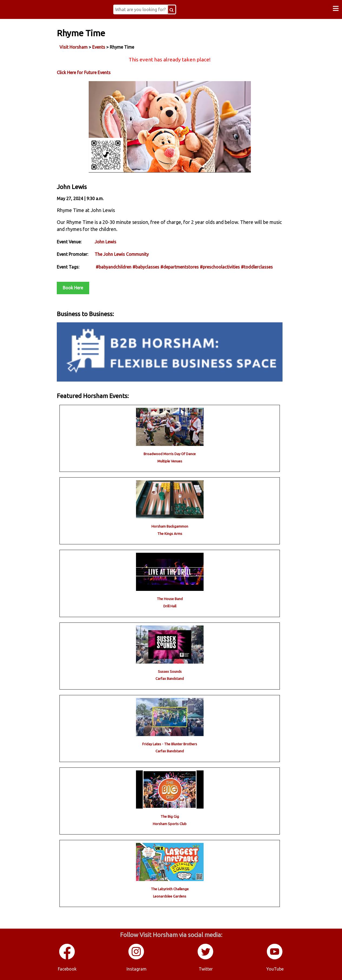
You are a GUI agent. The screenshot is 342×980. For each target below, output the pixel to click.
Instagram (137, 969)
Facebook (67, 969)
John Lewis (105, 242)
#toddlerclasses (257, 267)
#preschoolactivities (220, 267)
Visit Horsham (74, 47)
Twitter (206, 969)
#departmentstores (180, 267)
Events (99, 47)
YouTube (275, 969)
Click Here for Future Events (84, 72)
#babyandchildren (114, 267)
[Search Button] (172, 9)
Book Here (73, 288)
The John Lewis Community (122, 254)
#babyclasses (146, 267)
